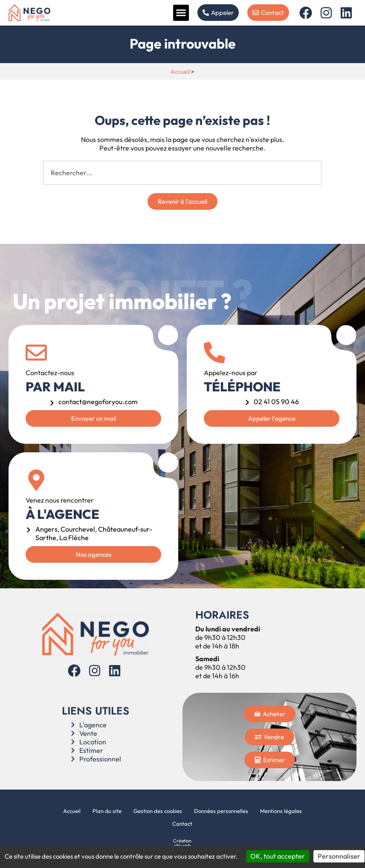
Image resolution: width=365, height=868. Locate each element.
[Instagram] (327, 13)
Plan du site (107, 811)
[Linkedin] (347, 13)
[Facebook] (307, 13)
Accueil (180, 72)
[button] (181, 13)
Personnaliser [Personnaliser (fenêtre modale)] (339, 856)
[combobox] (183, 173)
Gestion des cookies (158, 811)
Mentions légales (281, 811)
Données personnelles (221, 811)
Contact (182, 824)
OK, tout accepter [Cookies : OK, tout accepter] (278, 856)
